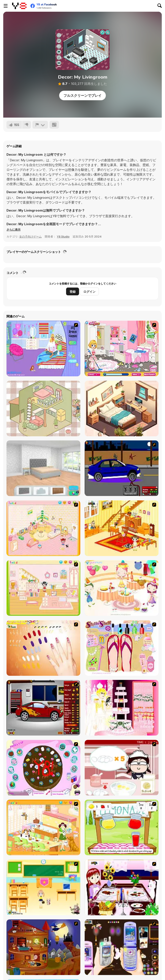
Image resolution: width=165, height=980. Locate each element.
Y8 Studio (63, 236)
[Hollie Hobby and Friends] (122, 827)
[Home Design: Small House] (122, 408)
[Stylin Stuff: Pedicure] (122, 648)
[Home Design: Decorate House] (43, 468)
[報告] (40, 125)
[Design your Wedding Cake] (122, 708)
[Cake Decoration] (43, 768)
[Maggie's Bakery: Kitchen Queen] (122, 768)
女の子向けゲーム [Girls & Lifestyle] (30, 236)
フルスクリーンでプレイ (82, 95)
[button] (13, 230)
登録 (73, 292)
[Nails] (43, 648)
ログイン (89, 292)
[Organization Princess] (43, 408)
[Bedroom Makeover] (43, 348)
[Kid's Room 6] (43, 588)
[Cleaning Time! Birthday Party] (122, 348)
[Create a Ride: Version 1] (122, 468)
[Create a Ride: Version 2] (43, 708)
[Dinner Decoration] (122, 887)
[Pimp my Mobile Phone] (122, 947)
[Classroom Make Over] (43, 887)
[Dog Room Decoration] (43, 827)
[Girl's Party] (122, 588)
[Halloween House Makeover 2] (43, 947)
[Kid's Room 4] (43, 528)
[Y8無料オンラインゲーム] (19, 6)
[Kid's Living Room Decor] (122, 528)
